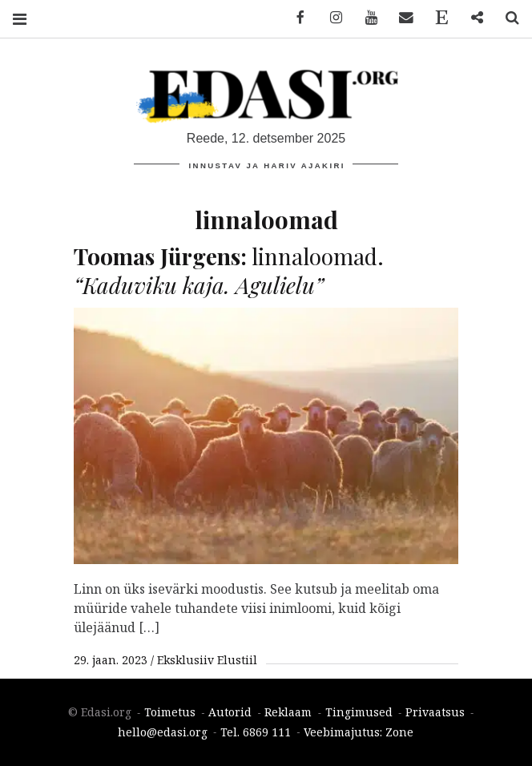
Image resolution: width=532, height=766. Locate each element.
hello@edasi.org (163, 732)
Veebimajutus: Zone (359, 732)
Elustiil (237, 660)
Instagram (330, 18)
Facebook (295, 18)
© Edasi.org (100, 713)
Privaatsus (435, 713)
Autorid (230, 713)
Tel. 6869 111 (256, 732)
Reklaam (288, 713)
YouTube (365, 18)
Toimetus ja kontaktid (436, 18)
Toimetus (170, 713)
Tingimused (359, 713)
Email (401, 18)
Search (506, 18)
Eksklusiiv (185, 660)
